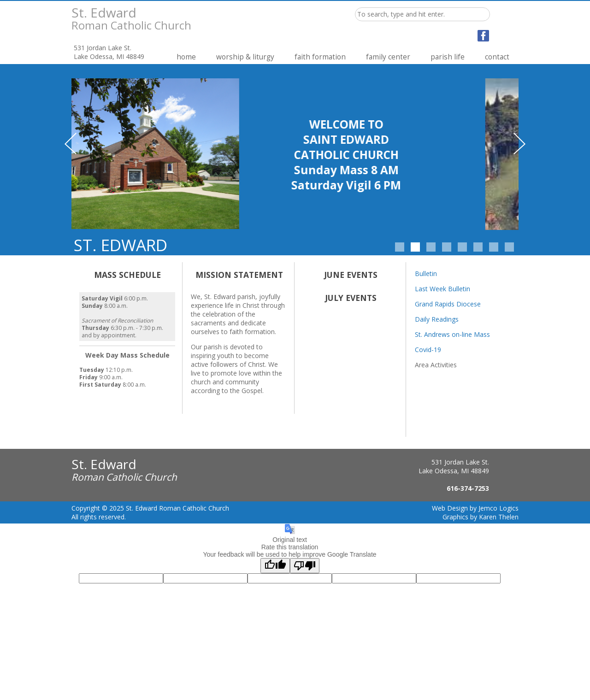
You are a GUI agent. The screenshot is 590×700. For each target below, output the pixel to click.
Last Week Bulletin (442, 289)
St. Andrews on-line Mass (452, 334)
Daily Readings (437, 319)
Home (186, 57)
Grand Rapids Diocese (448, 304)
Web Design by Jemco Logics (475, 508)
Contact (497, 57)
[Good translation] (275, 566)
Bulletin (426, 274)
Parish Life (448, 57)
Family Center (388, 57)
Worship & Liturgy (245, 57)
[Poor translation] (305, 566)
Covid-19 (428, 350)
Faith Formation (320, 57)
